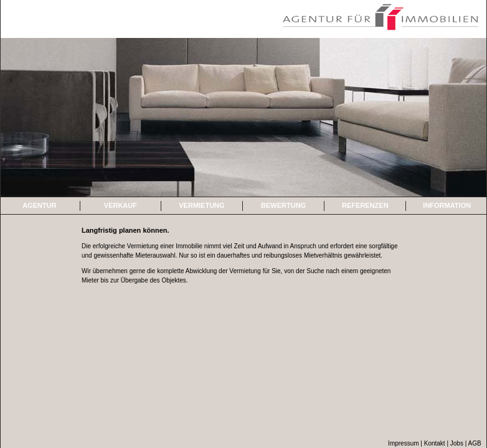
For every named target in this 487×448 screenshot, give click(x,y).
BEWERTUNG (283, 205)
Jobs (458, 443)
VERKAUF (121, 205)
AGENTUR (39, 205)
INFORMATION (447, 205)
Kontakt (435, 443)
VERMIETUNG (201, 205)
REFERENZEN (365, 205)
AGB (475, 443)
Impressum (403, 443)
